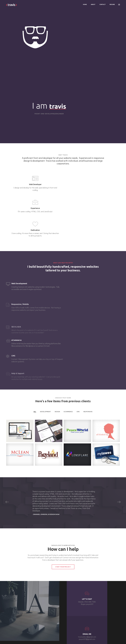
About (93, 4)
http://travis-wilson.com (18, 638)
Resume (112, 4)
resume (41, 622)
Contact (102, 4)
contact (40, 620)
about (40, 617)
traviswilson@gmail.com (78, 620)
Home (85, 4)
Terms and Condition (114, 638)
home (40, 615)
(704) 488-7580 (77, 622)
